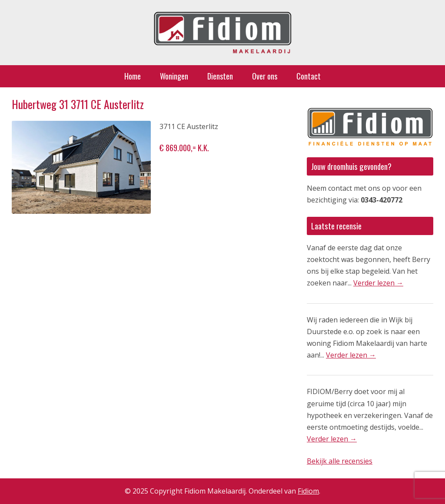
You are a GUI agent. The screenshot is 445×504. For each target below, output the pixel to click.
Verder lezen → (378, 283)
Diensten (220, 76)
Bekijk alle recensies (340, 461)
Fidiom (308, 491)
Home (133, 76)
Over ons (265, 76)
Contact (309, 76)
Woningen (174, 76)
